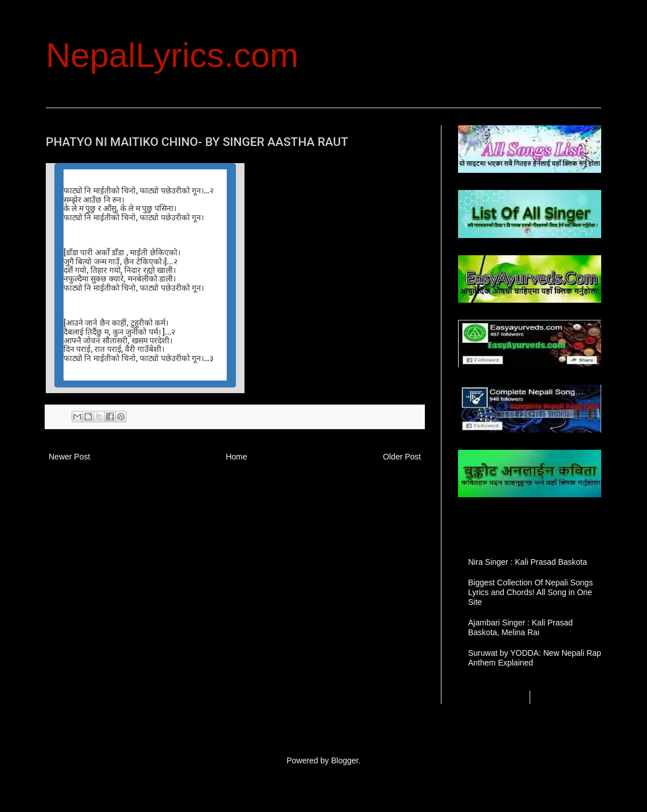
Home (236, 457)
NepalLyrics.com (172, 55)
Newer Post (69, 457)
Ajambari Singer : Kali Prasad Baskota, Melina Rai (521, 627)
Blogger (344, 760)
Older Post (402, 457)
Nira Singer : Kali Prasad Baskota (528, 562)
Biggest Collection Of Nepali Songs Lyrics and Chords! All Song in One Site (531, 592)
